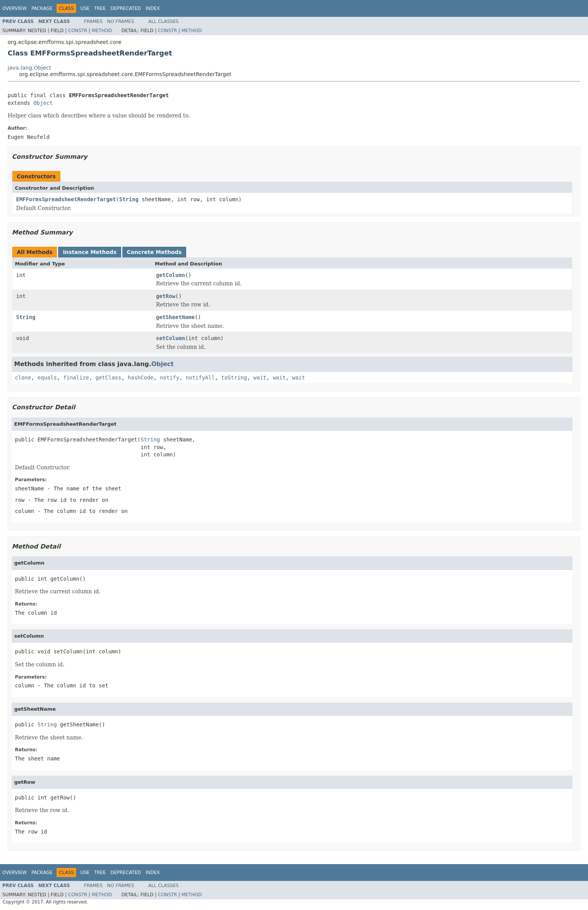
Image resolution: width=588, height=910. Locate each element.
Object (43, 103)
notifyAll (200, 378)
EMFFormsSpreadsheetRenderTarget (66, 199)
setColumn (171, 338)
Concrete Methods (154, 252)
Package (42, 8)
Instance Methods (89, 252)
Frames (93, 21)
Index (153, 8)
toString (234, 378)
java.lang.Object (29, 68)
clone (23, 378)
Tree (100, 8)
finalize (76, 378)
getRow (166, 296)
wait (260, 378)
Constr (78, 31)
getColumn (171, 275)
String (129, 199)
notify (170, 378)
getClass (108, 378)
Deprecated (126, 8)
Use (85, 8)
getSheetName (175, 317)
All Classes (163, 21)
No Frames (121, 21)
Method (102, 31)
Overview (15, 8)
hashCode (141, 378)
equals (47, 378)
